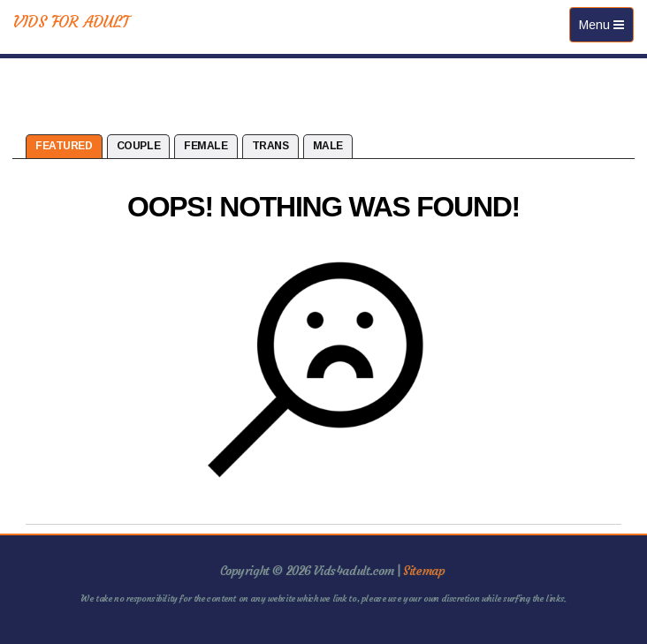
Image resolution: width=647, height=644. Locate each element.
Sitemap (424, 571)
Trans (270, 146)
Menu (606, 29)
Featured (64, 146)
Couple (138, 146)
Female (206, 146)
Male (328, 146)
